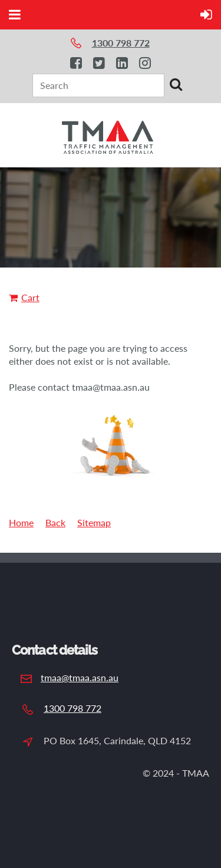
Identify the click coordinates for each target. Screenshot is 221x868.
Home (21, 522)
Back (55, 522)
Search (176, 84)
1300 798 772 (72, 708)
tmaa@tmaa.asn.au (80, 677)
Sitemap (94, 522)
